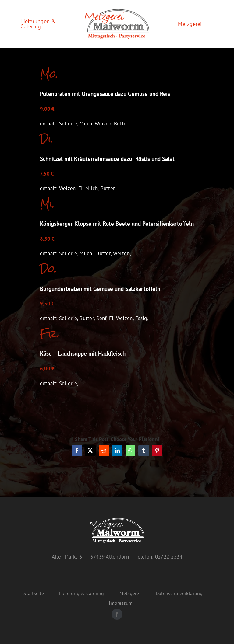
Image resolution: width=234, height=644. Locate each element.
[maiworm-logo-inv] (117, 520)
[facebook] (117, 614)
